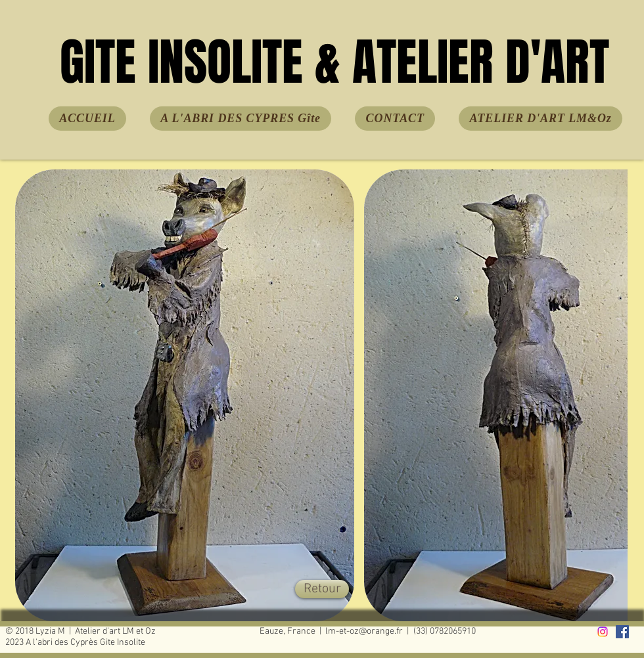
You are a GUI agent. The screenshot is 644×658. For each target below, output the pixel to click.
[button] (185, 395)
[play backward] (32, 395)
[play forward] (611, 395)
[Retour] (322, 589)
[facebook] (622, 632)
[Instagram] (603, 632)
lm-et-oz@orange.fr (364, 631)
